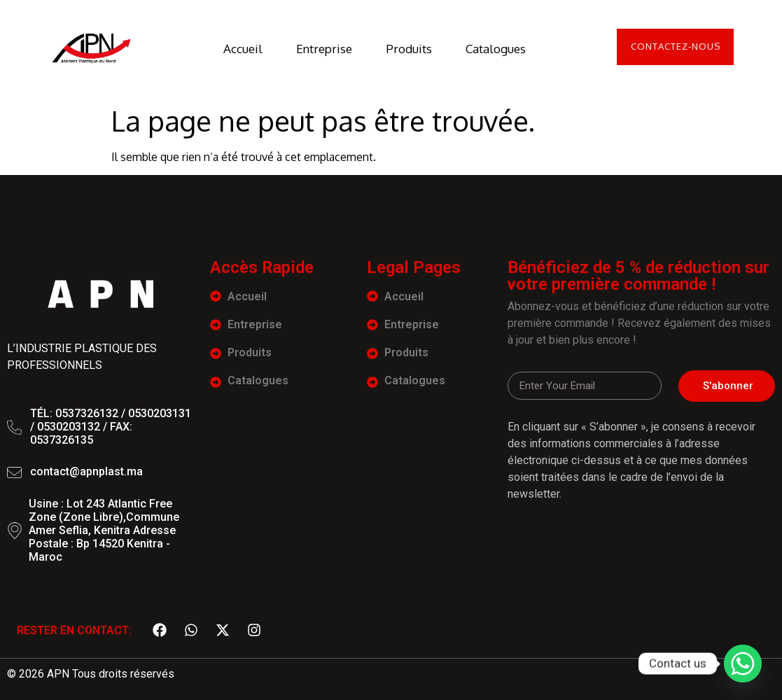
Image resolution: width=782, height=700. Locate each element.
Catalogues (491, 49)
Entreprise (320, 49)
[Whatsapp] (743, 664)
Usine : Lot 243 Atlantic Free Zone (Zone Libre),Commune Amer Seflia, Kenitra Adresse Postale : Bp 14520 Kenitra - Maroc (104, 531)
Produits (405, 49)
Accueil (239, 49)
